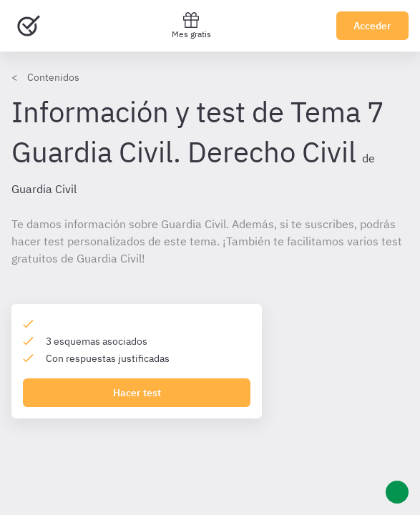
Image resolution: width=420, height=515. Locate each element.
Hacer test (137, 393)
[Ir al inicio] (29, 26)
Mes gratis (191, 25)
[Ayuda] (397, 492)
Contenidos (53, 77)
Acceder (372, 26)
